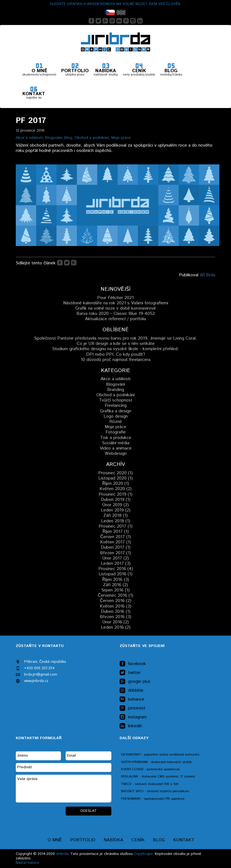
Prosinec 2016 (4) (116, 569)
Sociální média (116, 443)
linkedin (131, 726)
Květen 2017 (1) (115, 542)
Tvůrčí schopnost (116, 400)
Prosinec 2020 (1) (115, 473)
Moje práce (121, 138)
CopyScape (143, 854)
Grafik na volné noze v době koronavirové (116, 308)
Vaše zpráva (64, 789)
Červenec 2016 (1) (115, 595)
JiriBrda (62, 854)
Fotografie (116, 432)
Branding (116, 390)
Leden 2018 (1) (116, 521)
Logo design (116, 416)
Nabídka (113, 840)
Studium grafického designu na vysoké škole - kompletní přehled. (115, 349)
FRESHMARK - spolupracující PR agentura (153, 799)
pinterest (133, 708)
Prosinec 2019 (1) (115, 494)
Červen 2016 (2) (116, 601)
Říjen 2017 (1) (116, 532)
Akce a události (29, 138)
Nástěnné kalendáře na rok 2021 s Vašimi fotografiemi (116, 303)
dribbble (132, 691)
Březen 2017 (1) (115, 553)
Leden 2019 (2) (116, 510)
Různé (116, 422)
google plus (135, 682)
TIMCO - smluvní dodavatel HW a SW (150, 784)
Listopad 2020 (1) (115, 478)
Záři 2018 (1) (115, 515)
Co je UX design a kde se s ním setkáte (116, 344)
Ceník (138, 840)
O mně (55, 840)
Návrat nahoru (27, 863)
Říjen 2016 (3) (116, 580)
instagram (133, 717)
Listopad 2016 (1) (115, 574)
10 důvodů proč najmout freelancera (115, 360)
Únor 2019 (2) (115, 505)
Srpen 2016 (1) (115, 590)
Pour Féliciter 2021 (115, 298)
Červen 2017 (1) (116, 537)
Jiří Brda (207, 275)
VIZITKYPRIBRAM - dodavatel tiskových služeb (156, 762)
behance (132, 699)
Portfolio (83, 840)
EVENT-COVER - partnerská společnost (150, 769)
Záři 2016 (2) (115, 585)
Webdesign (116, 454)
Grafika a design (116, 411)
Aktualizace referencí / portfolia (115, 319)
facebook (133, 664)
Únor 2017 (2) (115, 558)
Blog (68, 138)
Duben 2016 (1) (116, 612)
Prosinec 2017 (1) (115, 526)
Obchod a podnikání (92, 138)
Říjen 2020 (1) (116, 484)
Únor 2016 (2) (115, 622)
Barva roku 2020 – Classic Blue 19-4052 (116, 314)
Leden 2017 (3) (116, 564)
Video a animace (116, 448)
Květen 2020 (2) (115, 489)
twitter (130, 673)
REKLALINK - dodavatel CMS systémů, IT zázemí (158, 777)
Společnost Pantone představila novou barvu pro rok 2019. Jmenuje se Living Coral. (115, 338)
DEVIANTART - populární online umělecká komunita (160, 755)
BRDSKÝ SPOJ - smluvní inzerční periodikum (155, 791)
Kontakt (184, 840)
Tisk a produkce (116, 438)
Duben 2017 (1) (116, 547)
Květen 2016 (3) (115, 606)
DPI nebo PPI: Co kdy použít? (116, 354)
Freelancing (116, 406)
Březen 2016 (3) (115, 617)
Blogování (53, 138)
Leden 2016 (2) (116, 627)
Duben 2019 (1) (116, 500)
